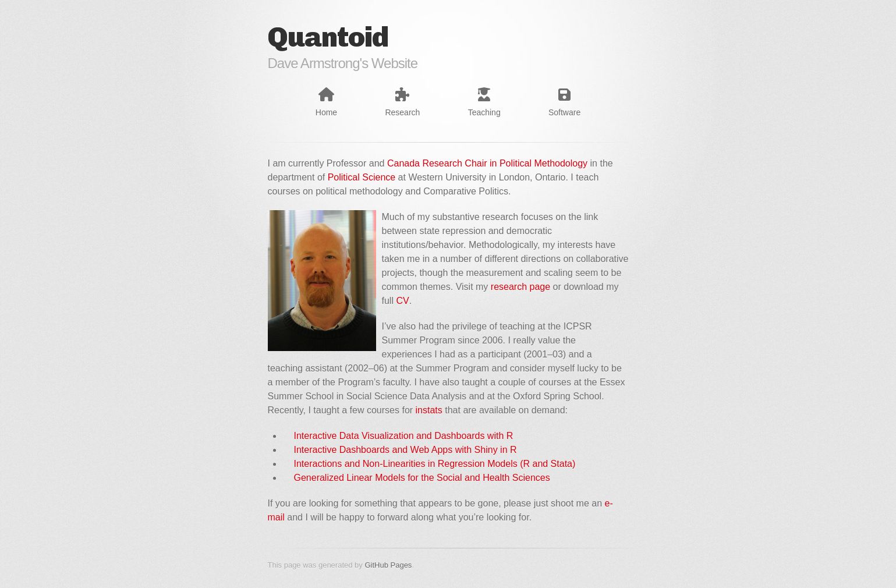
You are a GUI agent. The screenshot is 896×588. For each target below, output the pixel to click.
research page (520, 287)
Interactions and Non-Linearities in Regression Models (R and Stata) (435, 464)
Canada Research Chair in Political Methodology (487, 163)
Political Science (362, 177)
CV (402, 301)
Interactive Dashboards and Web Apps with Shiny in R (405, 450)
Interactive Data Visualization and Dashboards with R (404, 436)
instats (429, 410)
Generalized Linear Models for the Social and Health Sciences (422, 478)
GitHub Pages (388, 565)
